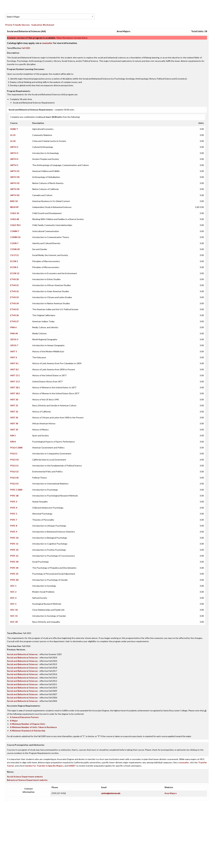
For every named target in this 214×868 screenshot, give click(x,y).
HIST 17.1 (15, 375)
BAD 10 (14, 201)
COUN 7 (14, 243)
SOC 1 (13, 586)
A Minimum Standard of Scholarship (28, 731)
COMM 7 (15, 231)
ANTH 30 (15, 177)
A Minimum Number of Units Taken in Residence (33, 727)
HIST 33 (14, 430)
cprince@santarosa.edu (111, 793)
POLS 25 (14, 484)
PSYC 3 (14, 502)
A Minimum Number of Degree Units (28, 724)
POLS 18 (14, 478)
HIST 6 (14, 357)
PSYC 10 (14, 538)
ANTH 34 (15, 189)
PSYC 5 (14, 514)
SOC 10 (14, 610)
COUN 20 (15, 249)
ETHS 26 (14, 315)
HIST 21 (14, 405)
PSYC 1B (14, 496)
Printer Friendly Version (17, 25)
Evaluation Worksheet (43, 25)
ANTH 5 (14, 165)
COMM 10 (15, 237)
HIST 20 (14, 399)
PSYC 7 (14, 520)
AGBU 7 (14, 129)
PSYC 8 (14, 526)
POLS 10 (14, 460)
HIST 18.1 (15, 387)
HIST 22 (14, 412)
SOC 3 (13, 598)
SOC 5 (13, 604)
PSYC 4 (14, 508)
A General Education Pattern (24, 717)
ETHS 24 (14, 303)
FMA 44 (14, 333)
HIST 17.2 (15, 381)
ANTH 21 (15, 171)
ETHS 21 (14, 285)
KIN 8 (13, 442)
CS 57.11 (14, 255)
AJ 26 (13, 141)
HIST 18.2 (15, 393)
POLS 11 (14, 466)
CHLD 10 (15, 213)
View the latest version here (72, 38)
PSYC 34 (14, 568)
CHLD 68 (15, 219)
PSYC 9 (14, 532)
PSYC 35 (14, 574)
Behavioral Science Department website (27, 780)
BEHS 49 (14, 207)
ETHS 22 (14, 291)
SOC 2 (13, 592)
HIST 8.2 (14, 369)
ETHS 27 (14, 321)
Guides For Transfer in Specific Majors (44, 766)
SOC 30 (14, 622)
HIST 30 (14, 423)
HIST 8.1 (14, 363)
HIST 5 (14, 351)
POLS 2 (14, 453)
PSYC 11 (14, 544)
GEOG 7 (14, 345)
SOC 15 (14, 616)
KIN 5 (13, 435)
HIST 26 (14, 417)
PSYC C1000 (16, 490)
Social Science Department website (25, 777)
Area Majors (171, 793)
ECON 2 (14, 267)
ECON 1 (14, 261)
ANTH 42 (15, 195)
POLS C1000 (16, 448)
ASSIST (72, 766)
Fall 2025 (26, 48)
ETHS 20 (14, 279)
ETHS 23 (14, 297)
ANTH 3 (14, 153)
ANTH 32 (15, 183)
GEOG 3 (14, 339)
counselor (47, 43)
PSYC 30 (14, 562)
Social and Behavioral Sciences (22, 654)
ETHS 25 (14, 309)
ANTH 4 (14, 159)
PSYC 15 (14, 556)
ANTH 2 (14, 147)
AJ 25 (13, 135)
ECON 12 (15, 273)
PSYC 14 (14, 550)
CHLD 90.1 (15, 225)
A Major (14, 721)
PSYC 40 (14, 580)
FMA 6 (13, 327)
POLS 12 (14, 471)
